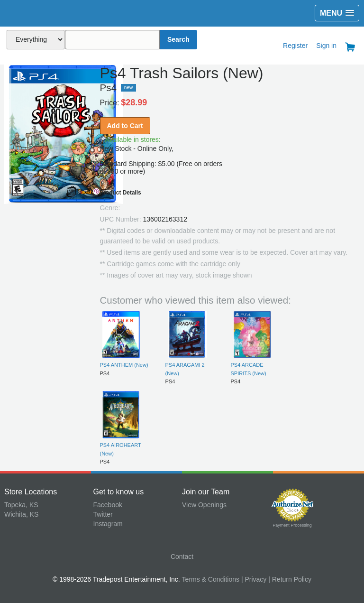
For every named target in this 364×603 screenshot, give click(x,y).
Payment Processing (292, 525)
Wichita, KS (21, 514)
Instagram (108, 524)
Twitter (103, 514)
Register (295, 46)
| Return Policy (290, 579)
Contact (182, 557)
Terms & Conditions (211, 579)
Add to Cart (125, 126)
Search (178, 39)
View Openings (204, 505)
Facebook (108, 505)
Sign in (326, 46)
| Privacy (254, 579)
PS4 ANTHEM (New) (124, 365)
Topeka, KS (21, 505)
